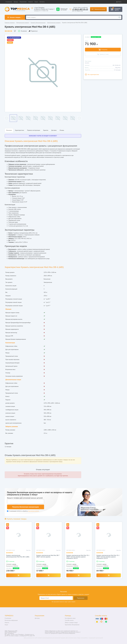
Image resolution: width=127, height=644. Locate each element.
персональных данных (34, 511)
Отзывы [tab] (62, 130)
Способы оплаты (69, 620)
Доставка (37, 618)
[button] (9, 2)
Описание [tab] (9, 130)
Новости (7, 623)
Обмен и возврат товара (71, 623)
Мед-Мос (118, 68)
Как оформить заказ (70, 618)
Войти (119, 2)
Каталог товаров (15, 17)
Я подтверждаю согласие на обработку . (23, 511)
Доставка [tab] (54, 130)
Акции (6, 625)
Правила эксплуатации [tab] (34, 130)
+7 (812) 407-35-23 (80, 9)
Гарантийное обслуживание (72, 625)
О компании (8, 618)
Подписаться (81, 598)
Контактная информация (11, 620)
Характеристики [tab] (19, 130)
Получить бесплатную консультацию (26, 507)
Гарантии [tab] (46, 130)
